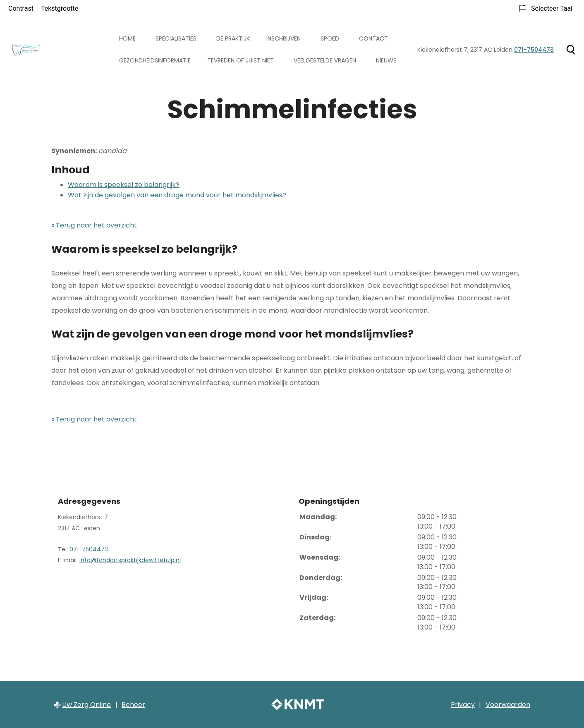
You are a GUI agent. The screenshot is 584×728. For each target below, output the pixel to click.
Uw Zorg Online (86, 705)
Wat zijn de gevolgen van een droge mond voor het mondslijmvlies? (177, 195)
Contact (373, 38)
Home (127, 38)
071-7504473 (89, 549)
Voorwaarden (508, 705)
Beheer (133, 705)
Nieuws (386, 60)
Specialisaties (176, 38)
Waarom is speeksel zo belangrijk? (124, 185)
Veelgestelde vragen (325, 60)
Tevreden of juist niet (241, 60)
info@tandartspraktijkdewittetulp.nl (130, 560)
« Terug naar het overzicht (94, 225)
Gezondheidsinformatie (155, 60)
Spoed (330, 38)
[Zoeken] (571, 50)
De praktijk (233, 38)
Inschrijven (284, 38)
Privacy (463, 705)
